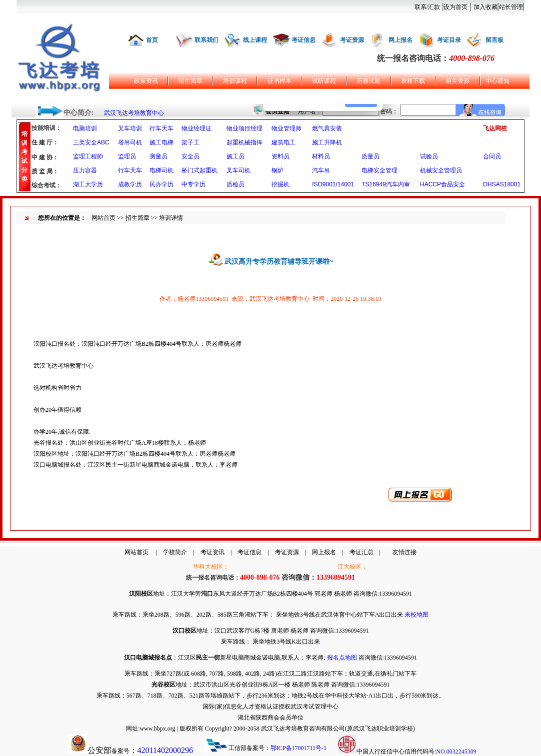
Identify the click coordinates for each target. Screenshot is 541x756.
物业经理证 (196, 128)
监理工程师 (88, 156)
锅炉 (277, 170)
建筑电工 (283, 142)
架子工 (190, 142)
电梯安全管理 (379, 170)
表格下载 (413, 81)
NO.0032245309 (456, 752)
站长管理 (511, 7)
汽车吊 (321, 170)
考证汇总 (361, 552)
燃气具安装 (327, 128)
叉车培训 (130, 128)
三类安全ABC (91, 142)
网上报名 (400, 40)
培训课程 (235, 81)
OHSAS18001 (502, 184)
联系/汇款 (427, 7)
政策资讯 (146, 81)
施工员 (235, 156)
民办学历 (161, 184)
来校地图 (416, 615)
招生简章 (190, 81)
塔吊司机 (130, 142)
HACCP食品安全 (442, 184)
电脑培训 (85, 128)
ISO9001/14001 (333, 184)
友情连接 (404, 552)
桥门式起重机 (199, 170)
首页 (152, 40)
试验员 (429, 156)
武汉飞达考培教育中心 (134, 113)
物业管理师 (286, 128)
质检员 (235, 184)
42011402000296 (165, 750)
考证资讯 (212, 552)
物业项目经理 (244, 128)
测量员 (158, 156)
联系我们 (206, 40)
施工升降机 (327, 142)
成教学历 (130, 184)
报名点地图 (342, 658)
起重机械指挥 (244, 142)
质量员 (370, 156)
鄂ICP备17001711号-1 (298, 748)
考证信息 (303, 40)
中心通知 (497, 81)
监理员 (127, 156)
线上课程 (255, 40)
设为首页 (455, 7)
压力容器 (85, 170)
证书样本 (279, 81)
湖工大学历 (88, 184)
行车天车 (161, 128)
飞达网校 (495, 128)
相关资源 (457, 81)
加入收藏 (485, 7)
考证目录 (449, 40)
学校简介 (175, 552)
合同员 (492, 156)
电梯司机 (161, 170)
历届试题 (368, 81)
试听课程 (324, 81)
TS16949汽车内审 (386, 184)
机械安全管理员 (441, 170)
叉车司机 (238, 170)
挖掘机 (280, 184)
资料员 (280, 156)
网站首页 (103, 218)
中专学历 (193, 184)
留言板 (494, 40)
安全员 (190, 156)
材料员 (321, 156)
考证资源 (352, 40)
